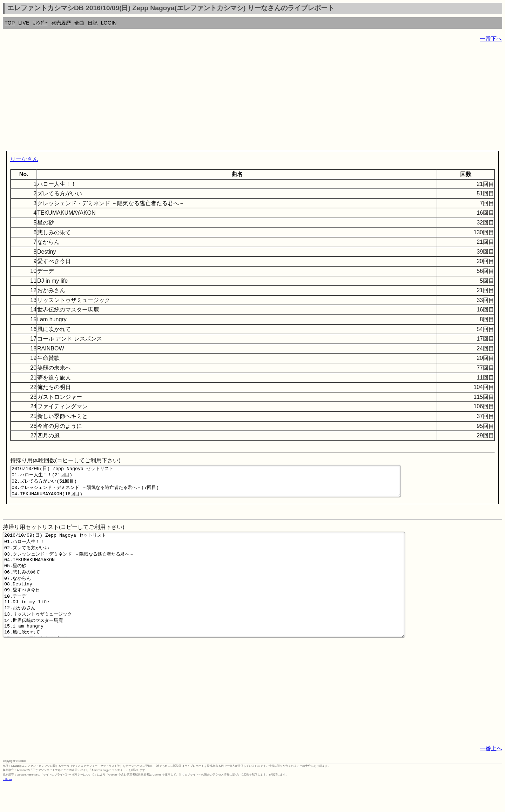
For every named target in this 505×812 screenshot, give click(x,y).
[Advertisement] (213, 98)
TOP (10, 23)
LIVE (24, 23)
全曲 (79, 23)
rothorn (7, 807)
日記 (93, 23)
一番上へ (491, 776)
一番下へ (491, 39)
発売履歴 (61, 23)
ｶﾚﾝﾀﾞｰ (40, 23)
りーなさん (24, 159)
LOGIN (109, 23)
